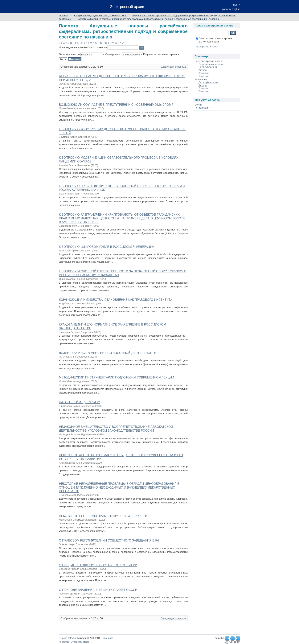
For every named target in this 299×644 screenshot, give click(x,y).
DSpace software (68, 638)
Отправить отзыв (80, 642)
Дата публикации (208, 67)
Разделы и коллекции (211, 64)
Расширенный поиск (206, 47)
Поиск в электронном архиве (214, 38)
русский (227, 9)
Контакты (64, 642)
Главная (64, 16)
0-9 (61, 43)
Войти (237, 5)
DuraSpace (107, 638)
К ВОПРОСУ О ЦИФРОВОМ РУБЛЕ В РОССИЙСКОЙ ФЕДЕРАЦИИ (107, 247)
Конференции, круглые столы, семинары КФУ (100, 16)
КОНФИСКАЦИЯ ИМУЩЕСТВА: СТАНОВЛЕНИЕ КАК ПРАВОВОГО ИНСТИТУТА (116, 300)
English (236, 9)
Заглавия (204, 73)
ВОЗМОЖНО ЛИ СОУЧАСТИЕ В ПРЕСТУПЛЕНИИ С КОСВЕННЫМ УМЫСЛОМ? (116, 105)
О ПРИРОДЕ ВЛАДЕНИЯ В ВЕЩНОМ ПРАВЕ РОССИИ (98, 590)
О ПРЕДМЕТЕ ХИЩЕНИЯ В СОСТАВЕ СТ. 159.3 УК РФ (98, 565)
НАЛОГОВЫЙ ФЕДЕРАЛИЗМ (80, 402)
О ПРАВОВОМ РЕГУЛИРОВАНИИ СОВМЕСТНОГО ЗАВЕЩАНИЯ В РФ (109, 540)
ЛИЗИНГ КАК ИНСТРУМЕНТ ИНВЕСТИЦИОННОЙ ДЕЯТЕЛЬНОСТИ (108, 353)
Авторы (203, 70)
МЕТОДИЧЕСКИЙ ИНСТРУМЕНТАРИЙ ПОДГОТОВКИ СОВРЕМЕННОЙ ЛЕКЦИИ (117, 377)
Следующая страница (173, 67)
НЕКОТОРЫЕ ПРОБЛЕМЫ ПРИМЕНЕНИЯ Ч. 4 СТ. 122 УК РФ (103, 516)
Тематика (204, 76)
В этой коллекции (207, 42)
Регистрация (202, 108)
